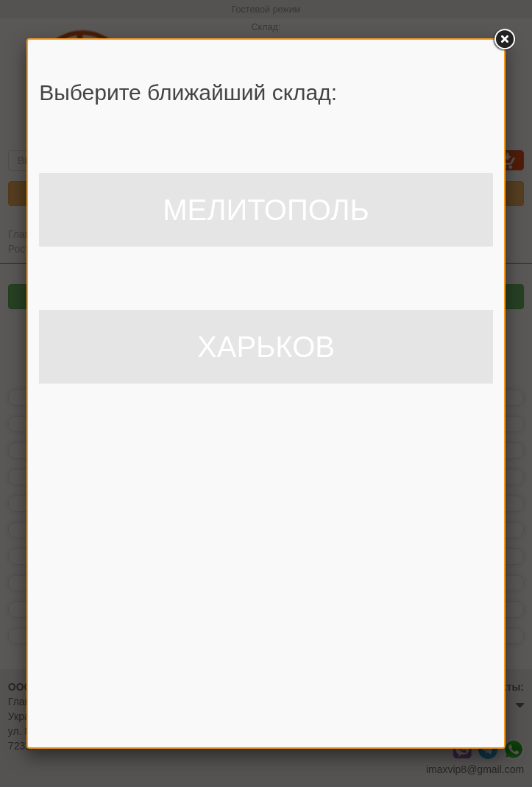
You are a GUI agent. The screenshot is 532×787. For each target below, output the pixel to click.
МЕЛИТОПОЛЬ (266, 210)
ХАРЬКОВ (266, 347)
